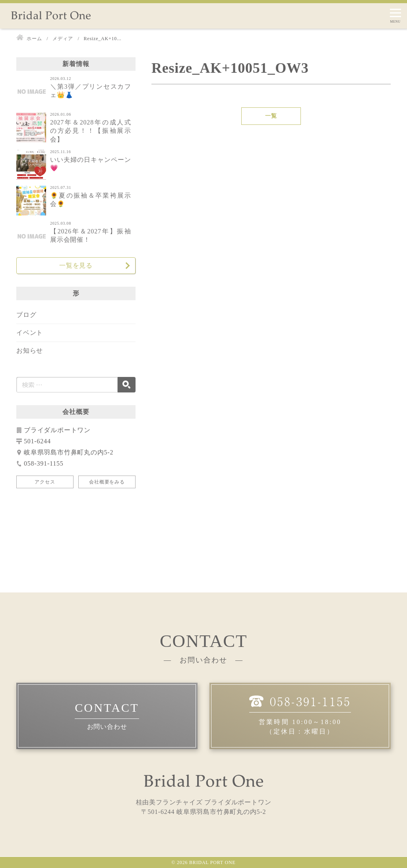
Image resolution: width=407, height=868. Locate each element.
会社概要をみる (107, 482)
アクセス (45, 482)
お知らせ (30, 351)
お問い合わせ (107, 727)
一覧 (271, 116)
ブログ (26, 315)
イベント (30, 333)
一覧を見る (76, 265)
